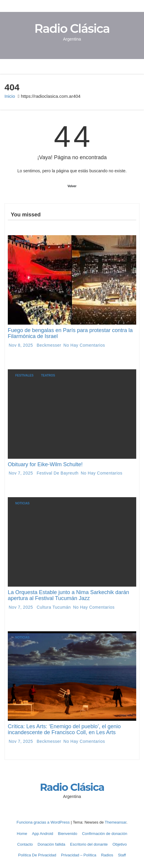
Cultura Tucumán (54, 607)
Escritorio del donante (89, 844)
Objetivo (120, 844)
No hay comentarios (84, 345)
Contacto (25, 844)
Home (22, 834)
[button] (127, 66)
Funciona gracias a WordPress (44, 822)
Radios (107, 855)
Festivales (24, 375)
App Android (43, 834)
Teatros (48, 375)
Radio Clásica (72, 28)
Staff (122, 855)
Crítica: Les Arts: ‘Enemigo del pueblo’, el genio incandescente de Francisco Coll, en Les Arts (64, 729)
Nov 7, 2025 (21, 473)
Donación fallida (52, 844)
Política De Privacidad (37, 855)
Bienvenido (68, 834)
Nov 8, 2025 (21, 345)
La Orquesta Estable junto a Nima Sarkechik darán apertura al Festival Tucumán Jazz (68, 595)
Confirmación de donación (105, 834)
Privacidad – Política (79, 855)
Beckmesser (49, 345)
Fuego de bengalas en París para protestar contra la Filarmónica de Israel (70, 333)
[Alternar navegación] (117, 66)
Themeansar (116, 822)
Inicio (10, 96)
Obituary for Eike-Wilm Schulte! (45, 464)
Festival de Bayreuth (58, 473)
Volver (72, 186)
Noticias (22, 241)
